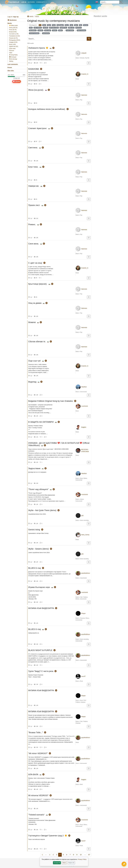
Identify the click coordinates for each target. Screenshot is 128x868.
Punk (54, 25)
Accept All (57, 863)
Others (60, 30)
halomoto (84, 95)
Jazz (71, 25)
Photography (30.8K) (15, 40)
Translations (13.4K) (14, 36)
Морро (83, 613)
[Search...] (110, 2)
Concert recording (34, 33)
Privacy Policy (82, 859)
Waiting (11, 61)
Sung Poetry (13, 55)
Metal (49, 25)
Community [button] (41, 2)
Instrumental (46, 33)
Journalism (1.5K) (14, 34)
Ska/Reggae (60, 25)
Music (37, 16)
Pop (81, 25)
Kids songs (48, 30)
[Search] (121, 2)
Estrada (86, 25)
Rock (44, 25)
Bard (31, 28)
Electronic (79, 28)
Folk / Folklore (38, 28)
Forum (10, 67)
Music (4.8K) (12, 44)
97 (89, 855)
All (40, 25)
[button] (97, 2)
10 (81, 855)
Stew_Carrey (85, 535)
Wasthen (84, 387)
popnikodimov (86, 573)
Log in (10, 17)
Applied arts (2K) (14, 46)
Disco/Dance (33, 30)
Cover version (70, 30)
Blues (67, 25)
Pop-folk (45, 28)
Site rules (11, 71)
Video (11, 53)
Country (55, 30)
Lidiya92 (84, 53)
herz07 (83, 676)
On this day (13, 59)
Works (10, 23)
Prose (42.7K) (13, 30)
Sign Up (16, 17)
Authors (31, 2)
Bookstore (12, 20)
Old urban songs (54, 28)
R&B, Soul (71, 28)
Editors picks (13, 26)
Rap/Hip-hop (63, 28)
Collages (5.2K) (13, 42)
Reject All (71, 863)
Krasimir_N (85, 74)
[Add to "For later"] (89, 63)
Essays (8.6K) (13, 32)
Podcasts (12, 51)
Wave (76, 25)
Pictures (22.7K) (13, 38)
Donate (17, 81)
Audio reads (12, 49)
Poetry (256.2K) (13, 28)
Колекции (13, 57)
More (64, 863)
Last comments (13, 64)
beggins (84, 427)
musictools (85, 406)
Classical (40, 30)
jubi (82, 516)
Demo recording (81, 30)
